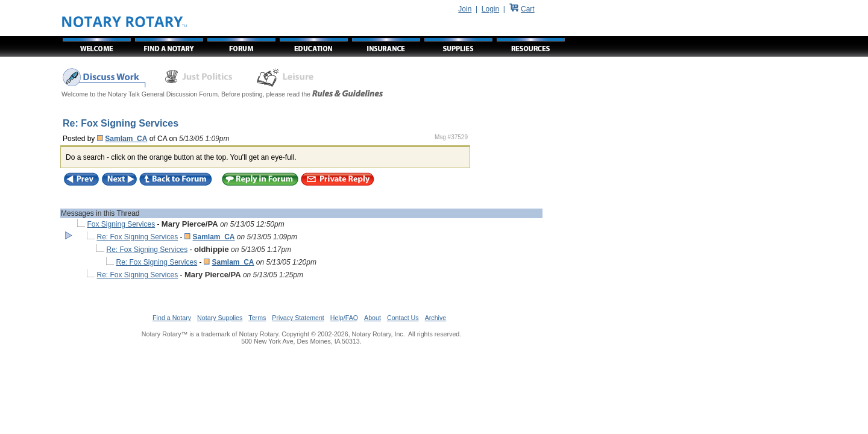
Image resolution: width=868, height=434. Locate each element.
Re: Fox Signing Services (137, 237)
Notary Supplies (220, 318)
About (373, 318)
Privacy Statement (298, 318)
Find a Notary (172, 318)
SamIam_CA (126, 139)
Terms (257, 318)
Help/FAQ (344, 318)
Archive (436, 318)
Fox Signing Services (121, 224)
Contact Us (403, 318)
